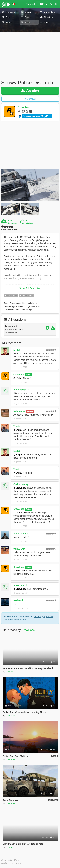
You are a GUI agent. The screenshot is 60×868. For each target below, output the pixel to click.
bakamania (19, 411)
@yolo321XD (20, 571)
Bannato (30, 411)
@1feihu (18, 378)
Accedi (37, 616)
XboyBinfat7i (20, 585)
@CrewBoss (20, 488)
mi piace (29, 223)
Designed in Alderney (12, 860)
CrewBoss (24, 108)
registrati (48, 616)
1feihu (17, 350)
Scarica (30, 91)
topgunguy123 (21, 390)
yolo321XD (19, 549)
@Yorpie (18, 455)
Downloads (13, 223)
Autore (29, 375)
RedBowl (18, 600)
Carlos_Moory (21, 484)
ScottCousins (21, 534)
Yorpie (17, 426)
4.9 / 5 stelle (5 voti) (9, 230)
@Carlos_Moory (22, 513)
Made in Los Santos (11, 863)
